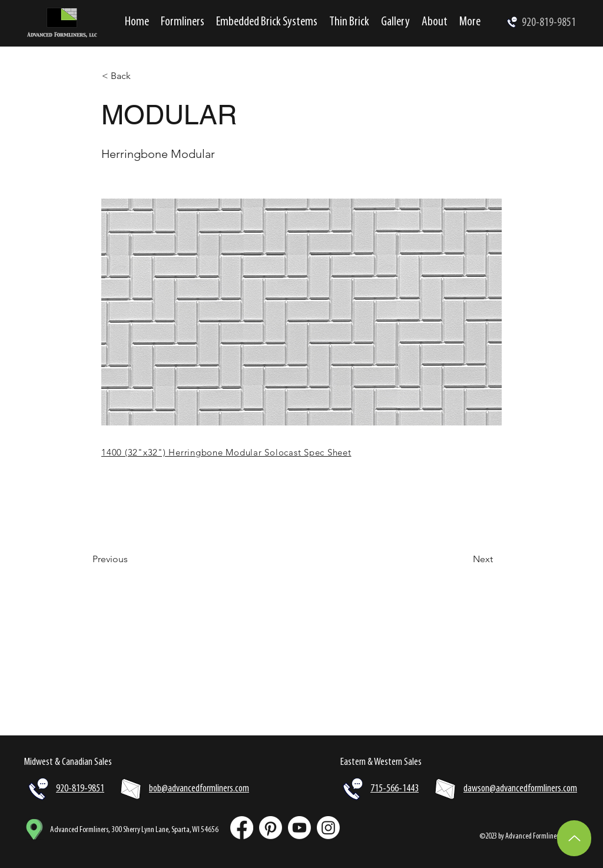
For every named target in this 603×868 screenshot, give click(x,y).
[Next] (463, 559)
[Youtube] (299, 828)
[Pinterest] (271, 828)
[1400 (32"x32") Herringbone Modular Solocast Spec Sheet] (296, 452)
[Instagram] (328, 828)
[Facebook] (242, 828)
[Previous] (131, 559)
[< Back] (141, 76)
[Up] (574, 838)
